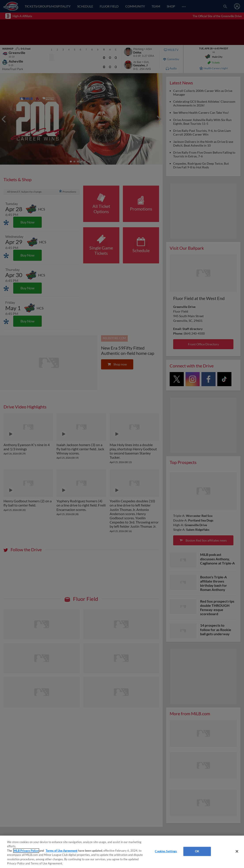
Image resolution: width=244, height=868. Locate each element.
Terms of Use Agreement (62, 851)
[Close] (237, 851)
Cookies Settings (166, 851)
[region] (122, 852)
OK (197, 851)
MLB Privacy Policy (26, 851)
